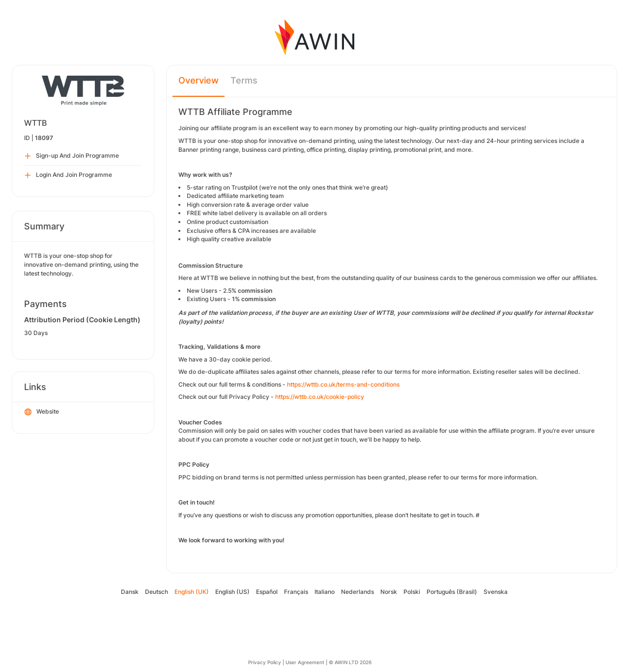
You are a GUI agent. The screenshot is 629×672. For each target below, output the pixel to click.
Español (267, 592)
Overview (199, 80)
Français (296, 592)
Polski (412, 592)
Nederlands (357, 592)
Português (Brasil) (452, 592)
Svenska (496, 592)
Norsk (389, 592)
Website (42, 412)
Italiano (325, 592)
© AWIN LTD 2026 (350, 662)
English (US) (232, 592)
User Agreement (305, 662)
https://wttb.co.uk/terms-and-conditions (343, 384)
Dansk (130, 592)
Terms (244, 80)
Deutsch (157, 592)
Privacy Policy (265, 662)
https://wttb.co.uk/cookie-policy (320, 397)
